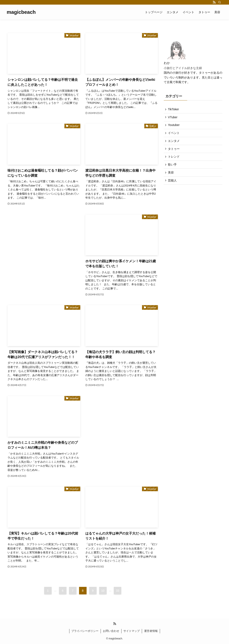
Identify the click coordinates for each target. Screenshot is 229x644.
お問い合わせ (111, 631)
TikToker (174, 110)
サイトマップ (132, 631)
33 (118, 591)
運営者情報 (151, 631)
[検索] (220, 2)
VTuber (174, 118)
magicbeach (21, 12)
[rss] (214, 2)
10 (103, 591)
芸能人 (173, 188)
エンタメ (175, 144)
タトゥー (175, 153)
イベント (175, 136)
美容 (172, 179)
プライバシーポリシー (85, 631)
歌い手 (173, 171)
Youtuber (175, 127)
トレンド (175, 162)
